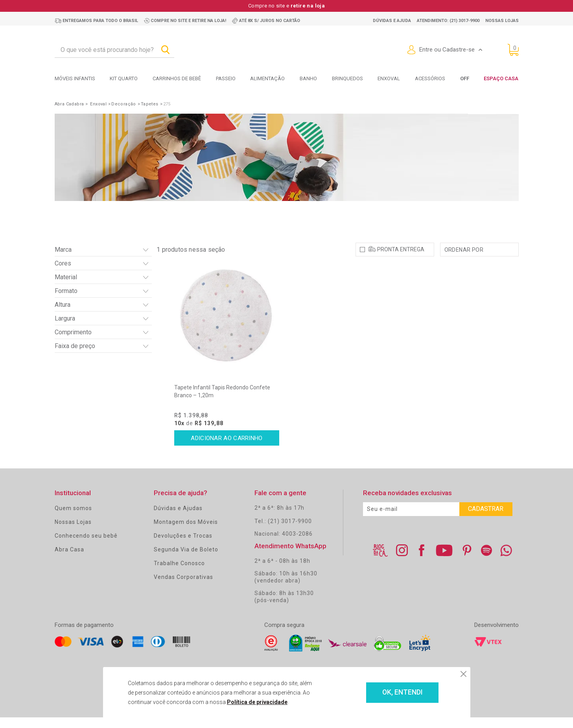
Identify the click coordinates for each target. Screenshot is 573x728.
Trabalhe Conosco (179, 574)
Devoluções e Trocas (183, 546)
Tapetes (150, 104)
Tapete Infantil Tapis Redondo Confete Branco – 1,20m (222, 402)
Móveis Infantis (75, 78)
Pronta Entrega (401, 260)
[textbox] (114, 50)
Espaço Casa (501, 78)
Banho (308, 78)
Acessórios (430, 78)
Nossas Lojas (73, 533)
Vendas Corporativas (183, 588)
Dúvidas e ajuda (392, 21)
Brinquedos (347, 78)
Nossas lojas (502, 21)
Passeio (226, 78)
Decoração (124, 104)
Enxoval (389, 78)
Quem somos (73, 519)
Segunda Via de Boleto (186, 560)
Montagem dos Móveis (186, 533)
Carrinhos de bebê (177, 78)
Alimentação (267, 78)
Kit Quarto (124, 78)
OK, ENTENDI (391, 693)
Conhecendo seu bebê (86, 546)
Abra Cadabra (69, 104)
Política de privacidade (247, 702)
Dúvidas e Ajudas (178, 519)
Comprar (227, 449)
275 (167, 104)
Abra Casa (69, 560)
